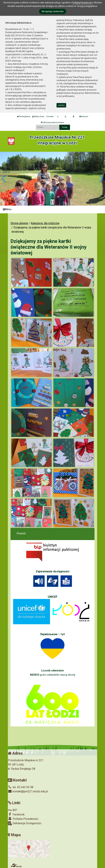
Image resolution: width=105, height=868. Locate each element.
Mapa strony (38, 117)
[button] (4, 179)
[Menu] (52, 210)
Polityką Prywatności (82, 3)
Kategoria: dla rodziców (45, 223)
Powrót (21, 533)
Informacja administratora (53, 122)
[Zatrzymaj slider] (52, 202)
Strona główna (24, 117)
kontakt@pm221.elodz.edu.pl (28, 791)
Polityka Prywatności (23, 819)
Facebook (16, 814)
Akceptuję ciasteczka (53, 11)
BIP (13, 810)
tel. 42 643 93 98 (21, 787)
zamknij (61, 105)
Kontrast (84, 117)
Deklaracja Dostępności (25, 823)
